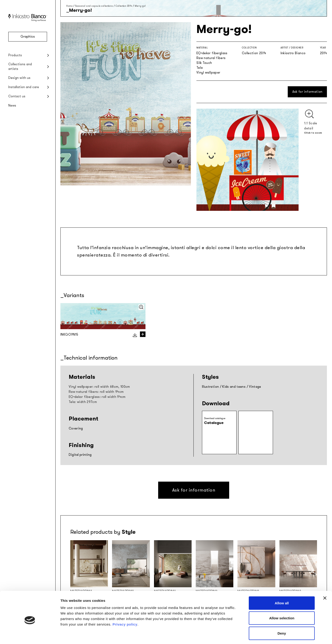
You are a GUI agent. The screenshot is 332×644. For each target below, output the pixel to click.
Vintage (255, 387)
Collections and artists (20, 67)
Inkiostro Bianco (293, 53)
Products (15, 55)
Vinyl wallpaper (208, 73)
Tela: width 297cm (83, 402)
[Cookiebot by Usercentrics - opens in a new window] (30, 635)
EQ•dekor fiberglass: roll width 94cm (97, 397)
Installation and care (24, 87)
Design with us (19, 78)
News (12, 106)
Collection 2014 (124, 6)
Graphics (28, 37)
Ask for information (307, 92)
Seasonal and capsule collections (94, 6)
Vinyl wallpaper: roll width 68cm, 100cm (99, 387)
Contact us (17, 96)
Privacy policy (125, 605)
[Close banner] (325, 578)
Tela (200, 68)
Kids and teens (234, 387)
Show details (242, 635)
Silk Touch (204, 63)
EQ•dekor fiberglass (212, 53)
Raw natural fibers (211, 58)
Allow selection (282, 599)
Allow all (282, 583)
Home (69, 6)
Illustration (210, 387)
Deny (282, 614)
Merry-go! (140, 6)
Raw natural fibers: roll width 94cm (96, 392)
